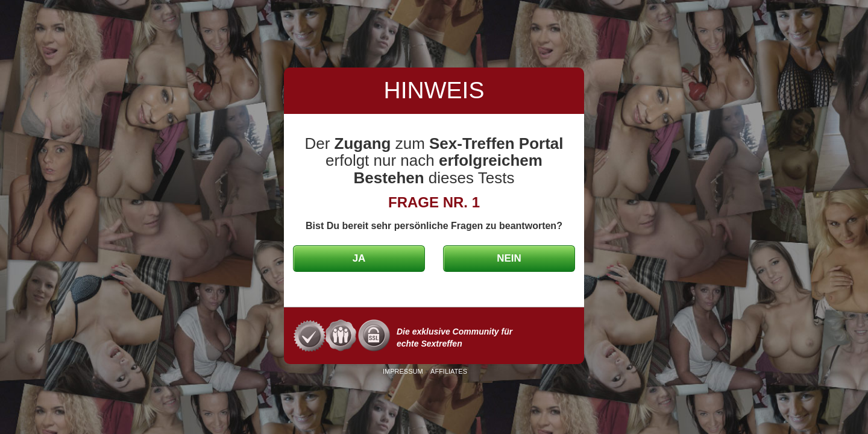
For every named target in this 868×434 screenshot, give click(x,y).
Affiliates (449, 371)
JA (359, 258)
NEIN (509, 258)
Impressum (403, 371)
